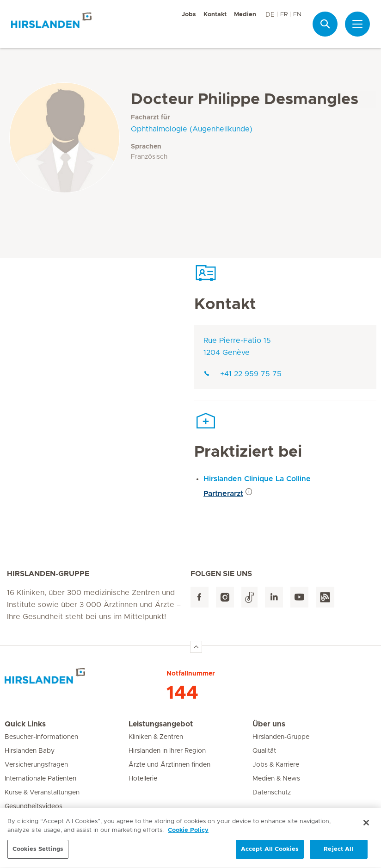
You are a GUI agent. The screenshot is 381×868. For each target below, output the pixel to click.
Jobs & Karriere (276, 765)
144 (182, 693)
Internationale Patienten (40, 779)
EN (297, 15)
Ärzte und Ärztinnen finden (169, 765)
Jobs (189, 15)
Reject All (338, 854)
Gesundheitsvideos (34, 806)
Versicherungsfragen (36, 765)
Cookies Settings (38, 854)
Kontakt (215, 15)
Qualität (264, 751)
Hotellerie (143, 779)
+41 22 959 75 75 (243, 374)
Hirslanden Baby (30, 751)
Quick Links (25, 724)
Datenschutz (272, 793)
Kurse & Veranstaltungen (42, 793)
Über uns (269, 724)
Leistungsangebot (161, 724)
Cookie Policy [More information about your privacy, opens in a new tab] (188, 835)
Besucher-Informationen (41, 737)
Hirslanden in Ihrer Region (167, 751)
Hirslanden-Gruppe (281, 737)
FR (284, 15)
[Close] (366, 827)
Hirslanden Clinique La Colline (257, 479)
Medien (245, 15)
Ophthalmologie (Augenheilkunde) (192, 129)
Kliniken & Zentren (156, 737)
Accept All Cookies (270, 854)
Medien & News (276, 779)
